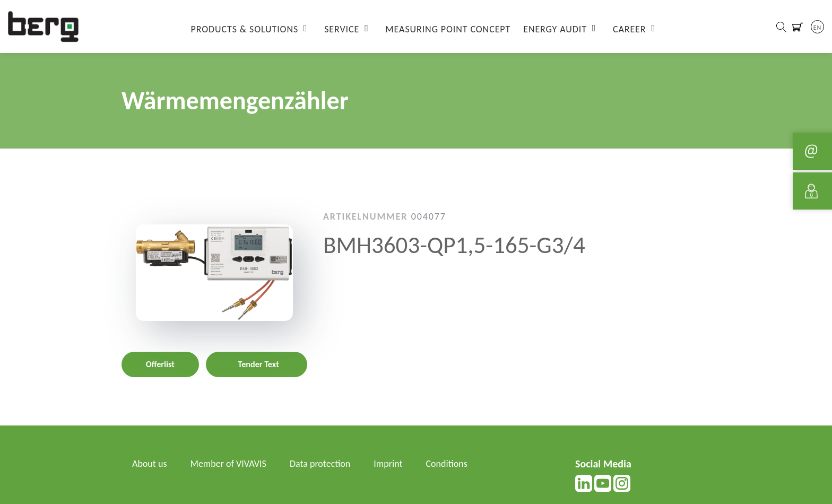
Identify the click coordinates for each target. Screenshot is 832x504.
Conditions (447, 464)
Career (630, 29)
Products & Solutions (245, 29)
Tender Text (259, 364)
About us (149, 464)
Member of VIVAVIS (228, 464)
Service (342, 29)
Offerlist (160, 364)
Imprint (388, 464)
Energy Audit (555, 29)
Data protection (320, 464)
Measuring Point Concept (448, 29)
